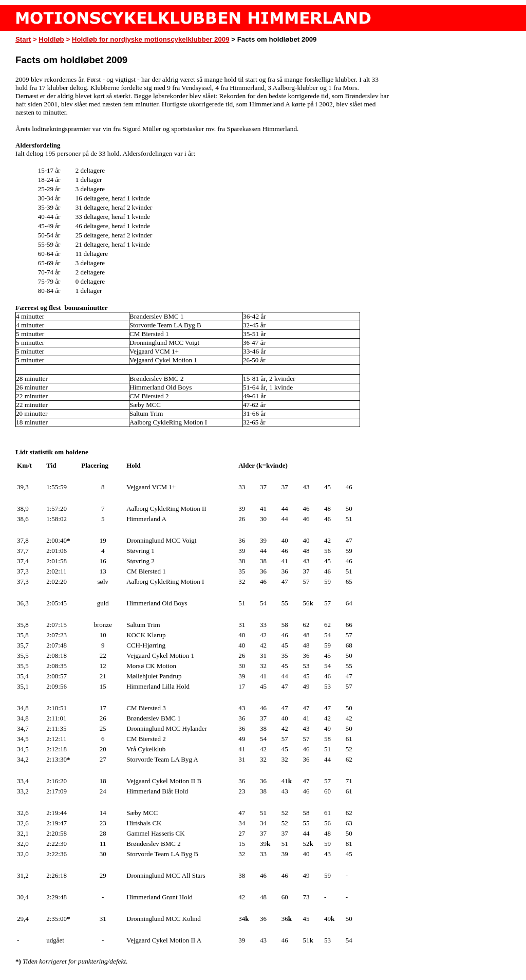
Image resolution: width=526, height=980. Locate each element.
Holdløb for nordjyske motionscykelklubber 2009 (151, 39)
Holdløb (51, 39)
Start (23, 39)
